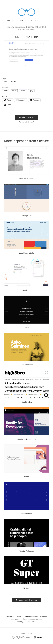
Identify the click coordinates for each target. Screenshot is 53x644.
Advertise (43, 616)
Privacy (20, 622)
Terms (27, 622)
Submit (33, 20)
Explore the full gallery (27, 600)
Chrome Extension (31, 616)
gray (31, 91)
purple (23, 91)
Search (10, 20)
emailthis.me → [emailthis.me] (26, 117)
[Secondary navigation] (45, 20)
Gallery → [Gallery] (19, 37)
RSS (34, 622)
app (5, 82)
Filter (22, 20)
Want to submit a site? (26, 122)
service (14, 82)
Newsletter (10, 616)
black (14, 91)
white (6, 91)
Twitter (19, 616)
